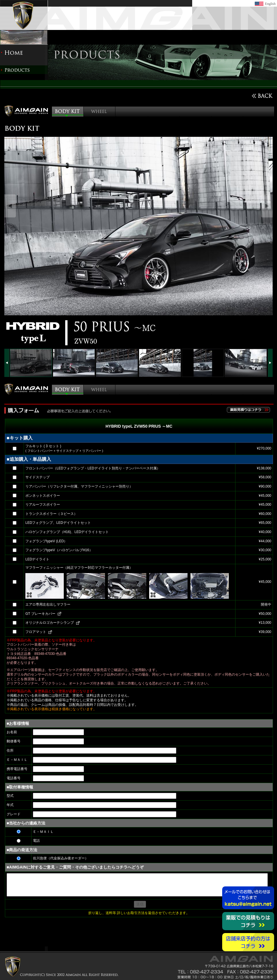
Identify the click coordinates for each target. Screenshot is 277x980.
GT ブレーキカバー (40, 614)
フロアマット (36, 632)
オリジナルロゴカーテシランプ (50, 623)
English (270, 4)
